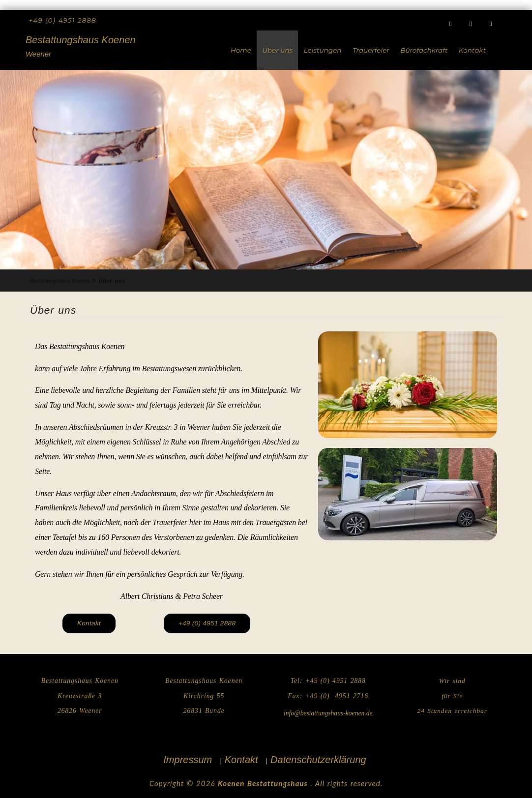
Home (241, 50)
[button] (207, 623)
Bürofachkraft (424, 50)
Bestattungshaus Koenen (81, 40)
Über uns (277, 50)
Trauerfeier (371, 50)
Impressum (188, 760)
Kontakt (472, 50)
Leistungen (323, 50)
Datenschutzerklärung (318, 760)
